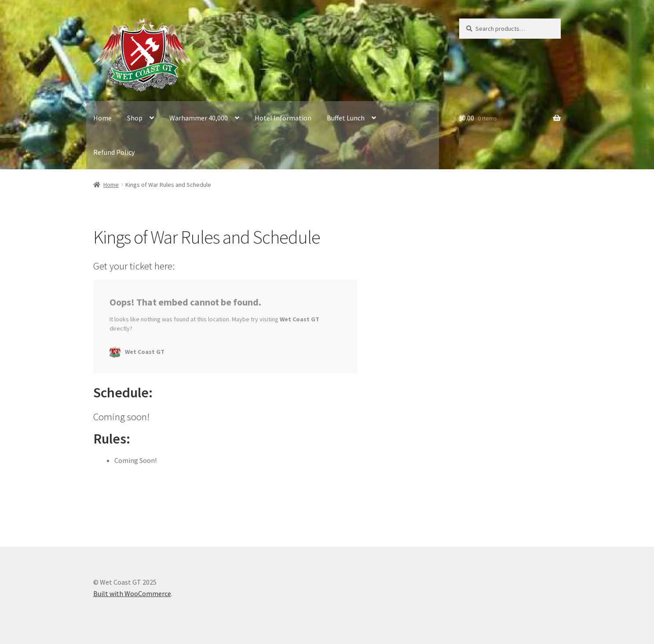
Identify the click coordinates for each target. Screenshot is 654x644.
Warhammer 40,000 (199, 118)
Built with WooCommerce (132, 593)
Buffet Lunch (346, 118)
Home (102, 118)
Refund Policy (114, 152)
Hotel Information (283, 118)
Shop (135, 118)
